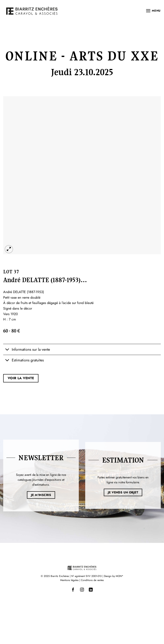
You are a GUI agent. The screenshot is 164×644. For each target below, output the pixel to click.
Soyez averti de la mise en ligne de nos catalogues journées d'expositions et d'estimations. (41, 480)
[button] (153, 11)
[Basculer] (7, 350)
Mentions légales (69, 580)
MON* (119, 576)
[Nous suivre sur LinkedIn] (91, 590)
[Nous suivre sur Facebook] (73, 590)
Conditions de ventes (92, 580)
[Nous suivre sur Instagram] (82, 590)
